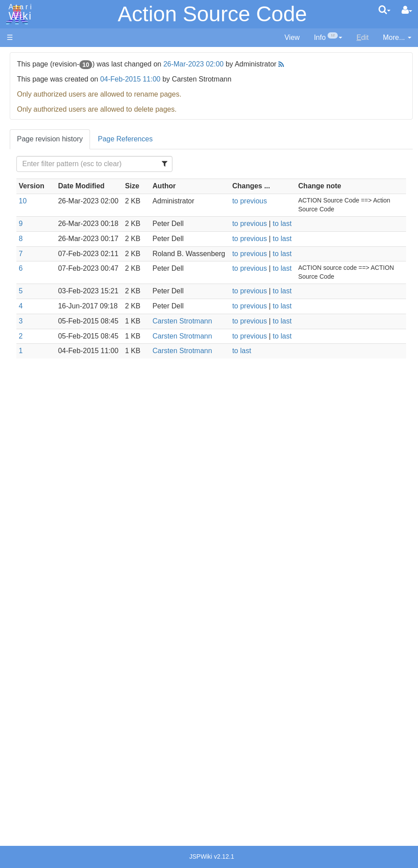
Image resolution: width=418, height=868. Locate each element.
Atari (19, 12)
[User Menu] (407, 10)
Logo (32, 298)
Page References (211, 139)
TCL (31, 359)
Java (32, 278)
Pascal (35, 318)
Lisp (31, 288)
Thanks (18, 754)
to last (335, 243)
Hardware (22, 72)
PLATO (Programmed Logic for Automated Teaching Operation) (41, 568)
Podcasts (21, 593)
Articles (18, 57)
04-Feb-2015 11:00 (216, 79)
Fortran (36, 268)
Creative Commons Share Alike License (44, 815)
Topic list (20, 132)
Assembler (41, 227)
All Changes (26, 162)
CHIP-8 (36, 379)
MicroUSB (23, 147)
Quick (33, 348)
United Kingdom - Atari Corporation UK (52, 729)
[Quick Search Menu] (385, 10)
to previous (303, 211)
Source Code (45, 414)
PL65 (33, 338)
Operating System (53, 404)
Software (21, 87)
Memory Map (27, 117)
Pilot (31, 329)
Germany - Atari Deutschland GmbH (49, 658)
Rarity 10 (21, 765)
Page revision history (136, 139)
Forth (33, 258)
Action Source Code (213, 14)
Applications (26, 102)
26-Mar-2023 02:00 (279, 64)
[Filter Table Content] (164, 164)
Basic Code (43, 445)
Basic (33, 237)
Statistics (21, 774)
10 (109, 211)
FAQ (14, 177)
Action (34, 217)
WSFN (35, 369)
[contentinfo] (328, 38)
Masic (34, 308)
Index (15, 192)
